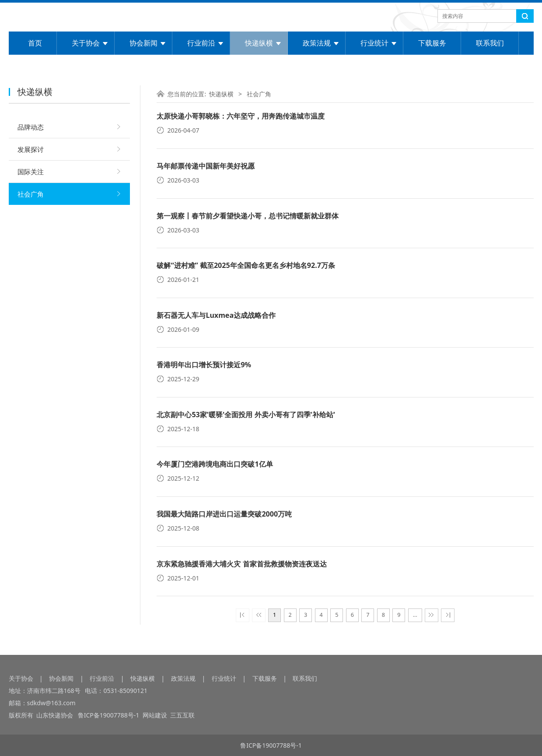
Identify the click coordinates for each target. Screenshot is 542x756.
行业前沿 (201, 43)
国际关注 (31, 172)
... (415, 615)
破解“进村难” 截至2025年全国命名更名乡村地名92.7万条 (246, 265)
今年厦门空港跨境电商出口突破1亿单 (215, 464)
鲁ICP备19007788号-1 (109, 715)
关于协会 (86, 43)
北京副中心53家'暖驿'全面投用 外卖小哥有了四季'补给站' (246, 415)
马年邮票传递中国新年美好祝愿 (206, 166)
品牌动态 (31, 127)
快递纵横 (259, 43)
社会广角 (31, 194)
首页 (35, 43)
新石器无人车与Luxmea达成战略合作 (216, 315)
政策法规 (317, 43)
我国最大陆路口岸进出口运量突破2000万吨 (224, 514)
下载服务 (432, 43)
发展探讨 (31, 149)
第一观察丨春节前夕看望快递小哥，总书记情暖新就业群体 (248, 216)
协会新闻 (143, 43)
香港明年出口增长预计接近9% (204, 365)
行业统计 (374, 43)
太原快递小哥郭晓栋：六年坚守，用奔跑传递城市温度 (241, 116)
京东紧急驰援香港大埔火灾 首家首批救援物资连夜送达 (241, 564)
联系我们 (490, 43)
